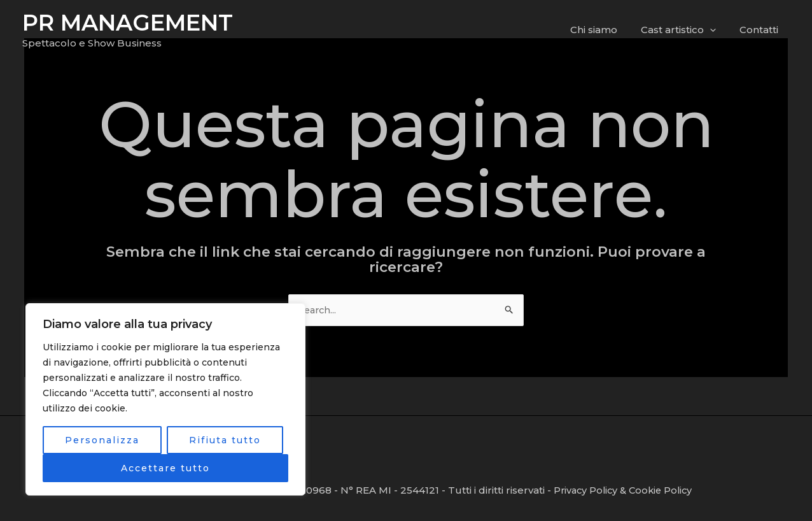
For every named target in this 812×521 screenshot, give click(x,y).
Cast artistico (685, 30)
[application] (716, 30)
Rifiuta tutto (225, 440)
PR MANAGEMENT (128, 23)
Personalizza (102, 440)
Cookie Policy (665, 490)
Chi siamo (605, 30)
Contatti (761, 30)
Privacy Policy (587, 490)
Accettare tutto (165, 468)
